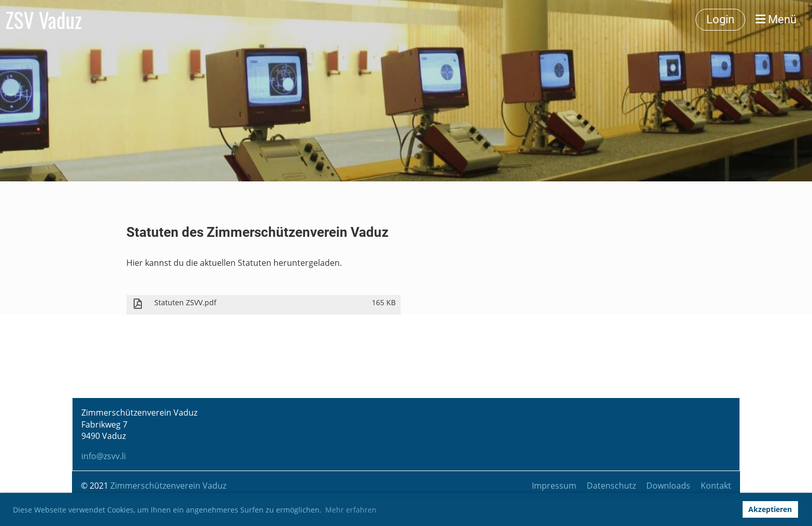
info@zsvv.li (104, 456)
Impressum (554, 486)
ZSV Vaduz (44, 20)
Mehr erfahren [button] (351, 510)
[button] (731, 509)
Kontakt (716, 486)
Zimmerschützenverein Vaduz (168, 486)
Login (720, 19)
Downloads (668, 486)
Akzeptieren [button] (770, 509)
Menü (776, 19)
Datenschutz (611, 486)
